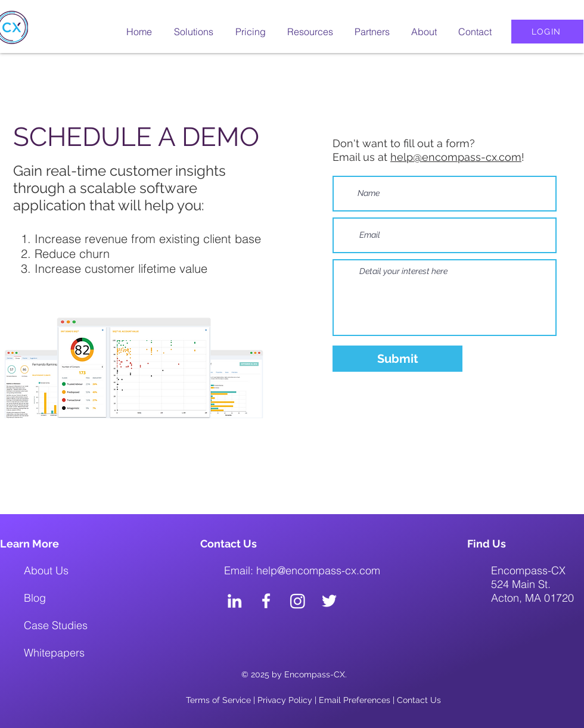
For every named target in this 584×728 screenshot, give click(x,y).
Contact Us (419, 700)
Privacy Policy (285, 700)
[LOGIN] (547, 32)
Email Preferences (355, 700)
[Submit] (397, 359)
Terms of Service (218, 700)
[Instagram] (298, 601)
